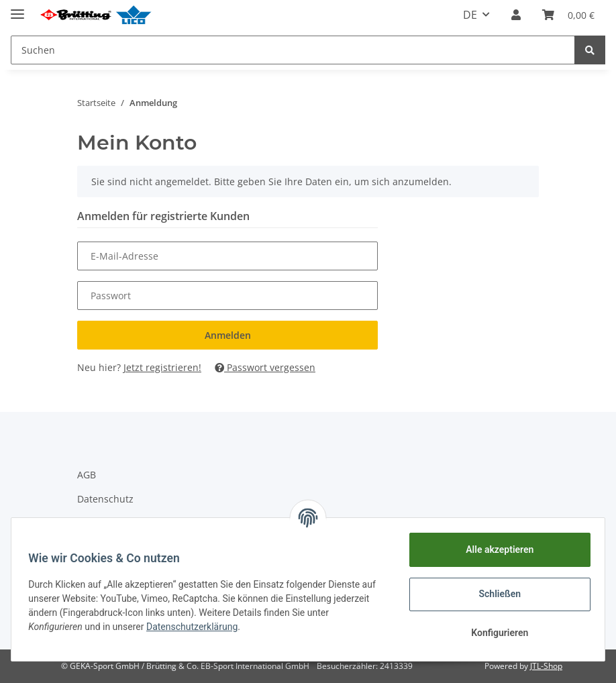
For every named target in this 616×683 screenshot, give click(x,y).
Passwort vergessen (265, 367)
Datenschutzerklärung (197, 627)
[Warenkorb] (568, 15)
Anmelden (228, 335)
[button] (516, 15)
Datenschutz (105, 499)
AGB (87, 475)
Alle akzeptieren (495, 549)
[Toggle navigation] (17, 8)
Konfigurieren (495, 633)
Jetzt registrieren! (162, 367)
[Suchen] (293, 50)
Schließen (496, 594)
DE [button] (470, 15)
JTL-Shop (546, 666)
